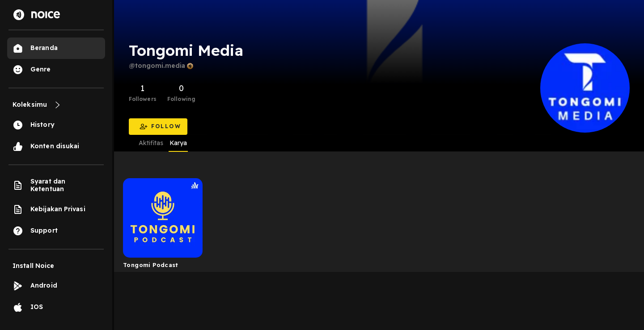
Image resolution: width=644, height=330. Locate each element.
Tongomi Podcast (151, 265)
